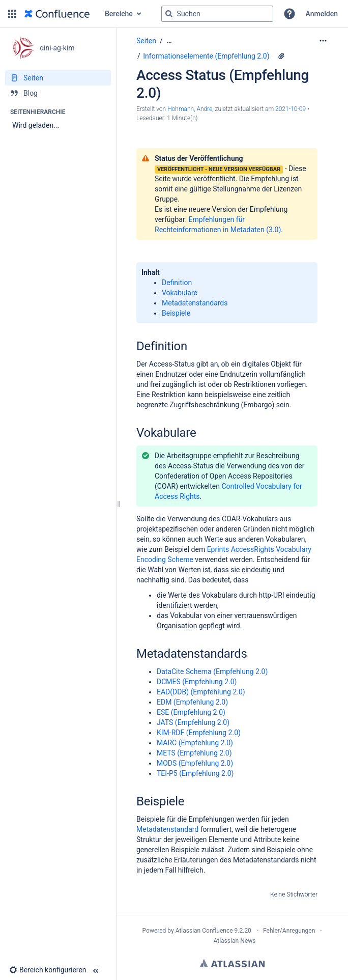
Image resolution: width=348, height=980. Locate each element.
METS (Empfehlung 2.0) (194, 753)
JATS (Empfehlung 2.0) (193, 722)
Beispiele (176, 313)
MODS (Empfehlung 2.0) (195, 763)
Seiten (146, 41)
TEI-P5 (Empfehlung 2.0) (195, 773)
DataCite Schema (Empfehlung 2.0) (212, 671)
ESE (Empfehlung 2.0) (191, 712)
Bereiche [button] (119, 14)
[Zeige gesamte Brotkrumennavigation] (169, 41)
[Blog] (58, 93)
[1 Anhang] (281, 56)
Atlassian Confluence (204, 931)
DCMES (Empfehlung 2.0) (197, 682)
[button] (12, 14)
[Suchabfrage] (217, 14)
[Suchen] (169, 14)
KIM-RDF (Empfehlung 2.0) (199, 733)
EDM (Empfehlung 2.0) (192, 702)
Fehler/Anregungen (289, 931)
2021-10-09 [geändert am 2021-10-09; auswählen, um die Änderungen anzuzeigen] (291, 109)
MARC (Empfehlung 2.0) (195, 743)
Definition (177, 283)
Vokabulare (180, 293)
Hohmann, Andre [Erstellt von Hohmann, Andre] (190, 109)
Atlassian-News (234, 941)
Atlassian (232, 963)
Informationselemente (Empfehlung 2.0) (206, 56)
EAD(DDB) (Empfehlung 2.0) (201, 692)
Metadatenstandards (195, 303)
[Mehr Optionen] (323, 41)
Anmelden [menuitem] (322, 14)
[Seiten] (58, 78)
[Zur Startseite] (57, 14)
